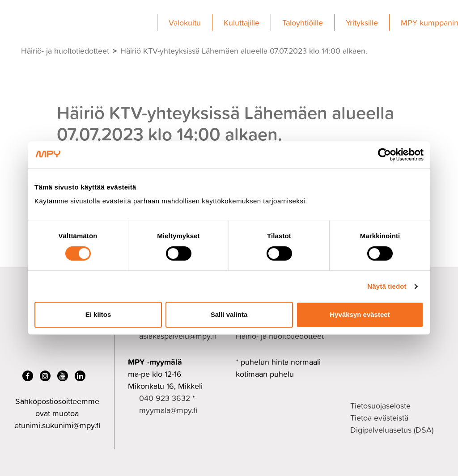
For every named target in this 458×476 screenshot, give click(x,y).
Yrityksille (362, 23)
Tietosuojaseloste (380, 406)
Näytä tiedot (387, 286)
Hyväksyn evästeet (360, 314)
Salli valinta (229, 314)
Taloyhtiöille (303, 23)
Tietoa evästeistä (379, 418)
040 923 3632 (165, 398)
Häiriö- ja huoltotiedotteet (65, 51)
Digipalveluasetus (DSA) (392, 430)
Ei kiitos (98, 314)
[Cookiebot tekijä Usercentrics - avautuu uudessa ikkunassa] (384, 155)
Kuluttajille (242, 23)
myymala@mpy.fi (168, 410)
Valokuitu (185, 23)
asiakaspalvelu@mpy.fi (178, 336)
